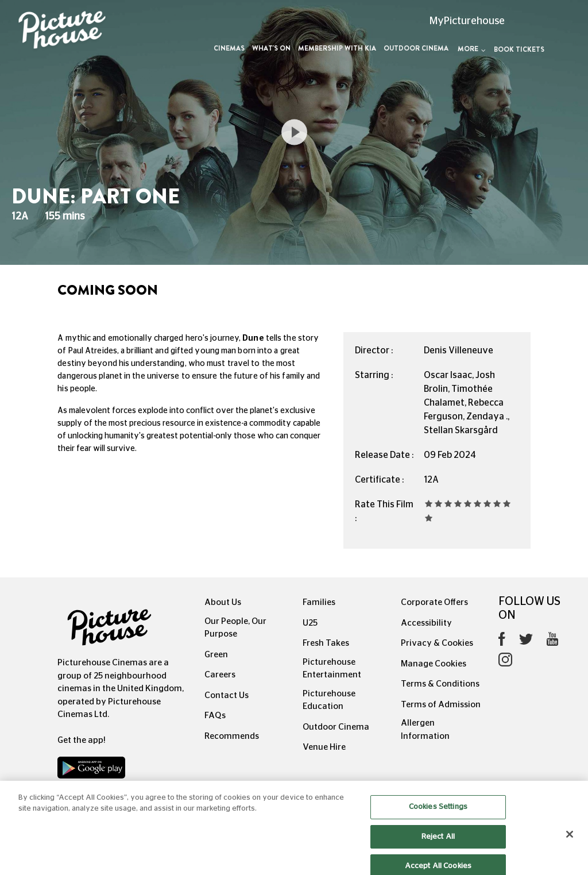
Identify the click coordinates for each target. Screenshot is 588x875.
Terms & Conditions (440, 684)
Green (216, 655)
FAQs (215, 716)
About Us (223, 602)
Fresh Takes (326, 643)
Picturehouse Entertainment (332, 669)
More (472, 49)
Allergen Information (425, 730)
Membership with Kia (337, 48)
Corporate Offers (434, 602)
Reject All (438, 845)
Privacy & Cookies (437, 643)
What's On (271, 48)
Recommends (232, 736)
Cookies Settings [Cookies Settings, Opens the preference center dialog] (438, 816)
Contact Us (227, 695)
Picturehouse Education (329, 700)
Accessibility (426, 623)
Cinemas (229, 48)
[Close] (570, 843)
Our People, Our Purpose (235, 628)
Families (319, 602)
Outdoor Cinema (416, 48)
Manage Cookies (434, 664)
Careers (220, 675)
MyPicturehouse (467, 21)
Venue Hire (324, 747)
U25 (310, 623)
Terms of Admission (441, 705)
